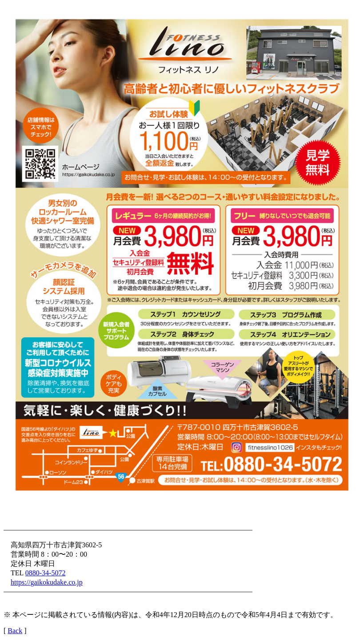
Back (15, 631)
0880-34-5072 (46, 573)
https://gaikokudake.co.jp (47, 582)
